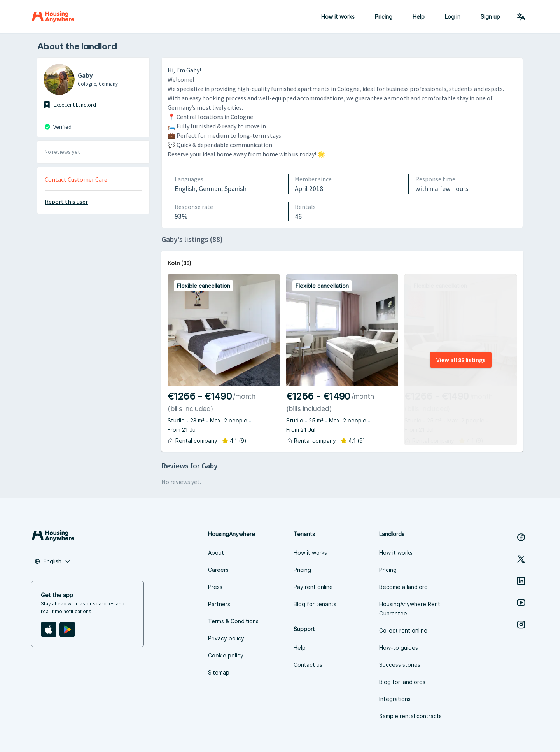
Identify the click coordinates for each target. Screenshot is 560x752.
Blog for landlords (402, 682)
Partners (219, 604)
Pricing (384, 17)
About (216, 553)
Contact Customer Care (76, 179)
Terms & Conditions (233, 621)
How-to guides (399, 648)
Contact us (308, 665)
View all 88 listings (461, 360)
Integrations (395, 699)
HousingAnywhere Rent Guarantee (410, 609)
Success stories (400, 665)
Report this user (66, 202)
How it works (338, 17)
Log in (453, 17)
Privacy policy (226, 638)
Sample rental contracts (410, 716)
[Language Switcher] (521, 17)
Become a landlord (403, 587)
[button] (52, 561)
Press (215, 587)
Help (419, 17)
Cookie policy (226, 655)
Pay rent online (313, 587)
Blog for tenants (315, 604)
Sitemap (219, 672)
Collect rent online (403, 630)
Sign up (490, 17)
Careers (218, 570)
